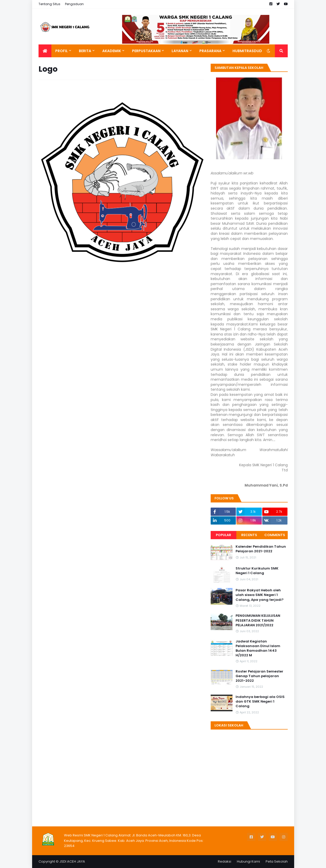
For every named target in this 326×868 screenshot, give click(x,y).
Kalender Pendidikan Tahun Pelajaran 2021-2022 (261, 549)
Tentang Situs (49, 4)
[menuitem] (45, 51)
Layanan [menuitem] (180, 51)
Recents (249, 535)
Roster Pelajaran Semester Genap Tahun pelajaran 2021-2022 (259, 676)
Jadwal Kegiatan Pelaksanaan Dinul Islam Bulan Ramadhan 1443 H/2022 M (258, 648)
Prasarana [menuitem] (210, 51)
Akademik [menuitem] (112, 51)
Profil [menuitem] (62, 51)
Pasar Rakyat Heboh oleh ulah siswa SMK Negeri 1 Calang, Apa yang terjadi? (260, 595)
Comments (275, 535)
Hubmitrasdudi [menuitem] (248, 51)
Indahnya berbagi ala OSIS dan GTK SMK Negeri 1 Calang (260, 702)
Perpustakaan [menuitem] (146, 51)
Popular (223, 535)
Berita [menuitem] (85, 51)
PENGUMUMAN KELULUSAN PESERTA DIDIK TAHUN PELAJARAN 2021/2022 (258, 620)
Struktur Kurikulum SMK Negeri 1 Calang (257, 571)
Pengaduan (74, 4)
